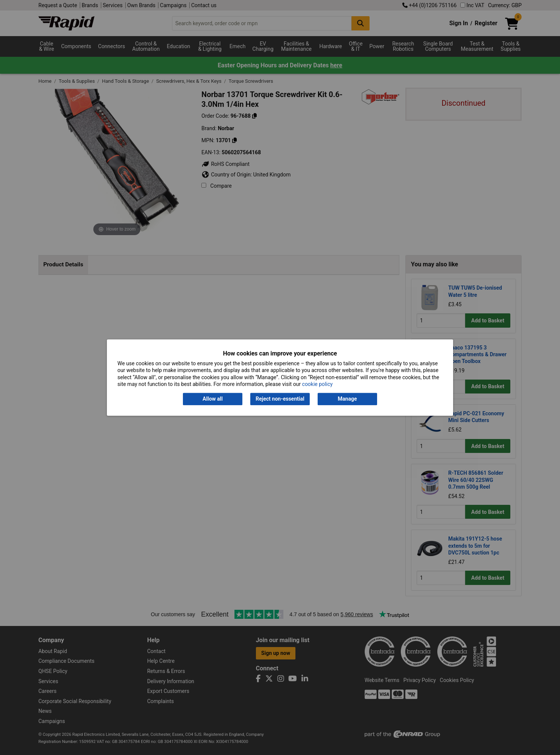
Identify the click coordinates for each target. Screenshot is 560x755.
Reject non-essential (280, 399)
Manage (348, 399)
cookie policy (317, 384)
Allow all (212, 399)
